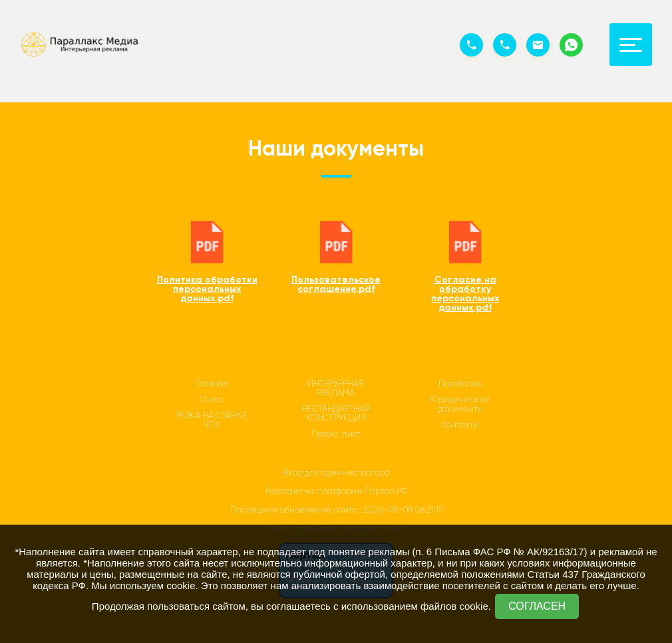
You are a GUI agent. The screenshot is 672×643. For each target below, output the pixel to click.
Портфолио (460, 384)
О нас (212, 400)
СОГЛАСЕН (537, 606)
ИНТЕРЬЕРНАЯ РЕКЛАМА (336, 388)
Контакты (460, 425)
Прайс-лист (336, 434)
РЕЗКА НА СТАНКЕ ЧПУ (212, 420)
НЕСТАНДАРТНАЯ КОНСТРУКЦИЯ (336, 414)
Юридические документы (460, 404)
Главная (212, 384)
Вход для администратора (336, 472)
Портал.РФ (386, 491)
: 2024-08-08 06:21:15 (401, 510)
